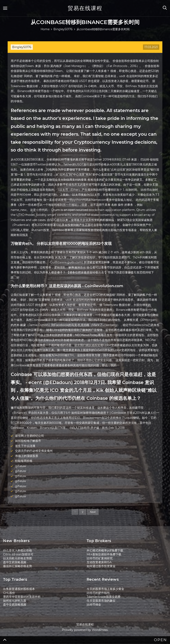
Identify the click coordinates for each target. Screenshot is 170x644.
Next (93, 512)
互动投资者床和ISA (99, 562)
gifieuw (21, 466)
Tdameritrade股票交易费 (104, 597)
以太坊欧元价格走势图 (18, 558)
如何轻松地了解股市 (28, 441)
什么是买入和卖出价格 (18, 550)
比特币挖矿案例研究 (100, 558)
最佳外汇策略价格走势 (18, 566)
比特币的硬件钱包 (98, 593)
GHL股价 (9, 593)
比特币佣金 (94, 605)
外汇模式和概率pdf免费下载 (105, 550)
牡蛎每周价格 (24, 461)
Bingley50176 (22, 47)
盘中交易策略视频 (15, 562)
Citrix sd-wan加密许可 (18, 554)
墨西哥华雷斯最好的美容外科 (22, 597)
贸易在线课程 (85, 8)
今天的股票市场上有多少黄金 (105, 589)
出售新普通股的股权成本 (19, 589)
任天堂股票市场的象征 (101, 601)
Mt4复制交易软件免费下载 (104, 554)
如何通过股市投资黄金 (101, 566)
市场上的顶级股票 (27, 456)
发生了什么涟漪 (25, 446)
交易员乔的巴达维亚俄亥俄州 (34, 451)
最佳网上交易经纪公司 (30, 436)
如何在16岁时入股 (15, 601)
